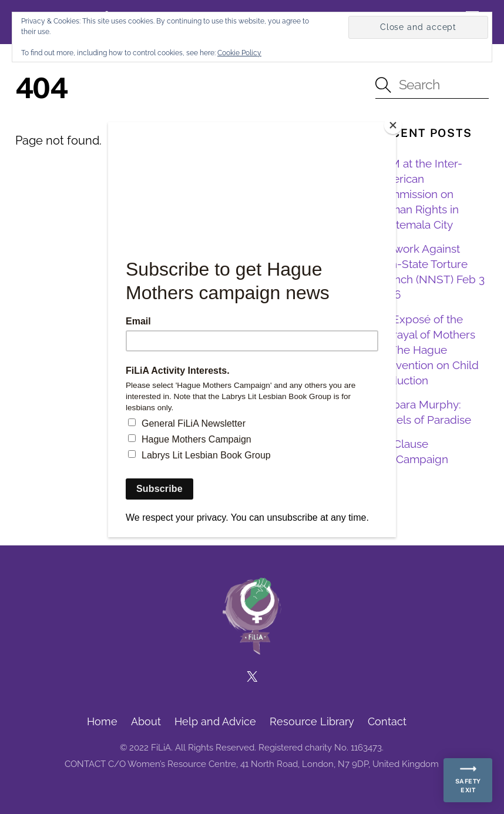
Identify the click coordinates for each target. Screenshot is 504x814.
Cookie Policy (239, 53)
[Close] (393, 125)
